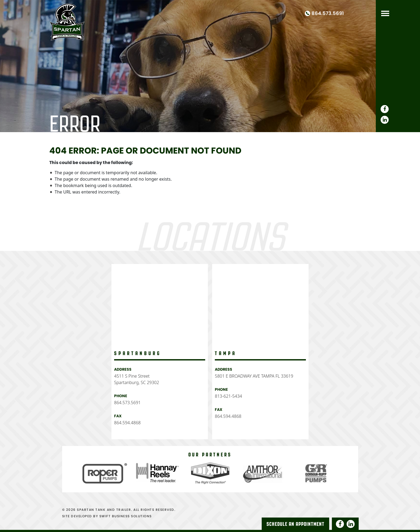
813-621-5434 (228, 396)
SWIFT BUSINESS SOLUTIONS (126, 516)
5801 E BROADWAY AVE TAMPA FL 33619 (254, 376)
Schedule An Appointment (295, 524)
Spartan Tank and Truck (67, 21)
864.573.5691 (328, 13)
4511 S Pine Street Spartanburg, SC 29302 (137, 379)
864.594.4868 (127, 423)
